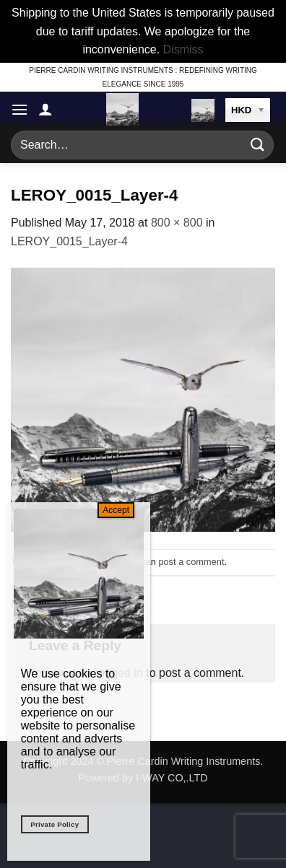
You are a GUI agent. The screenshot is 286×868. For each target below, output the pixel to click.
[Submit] (258, 145)
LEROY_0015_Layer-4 (69, 241)
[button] (19, 109)
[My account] (45, 109)
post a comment (191, 562)
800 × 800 (177, 223)
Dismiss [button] (183, 49)
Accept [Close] (116, 510)
